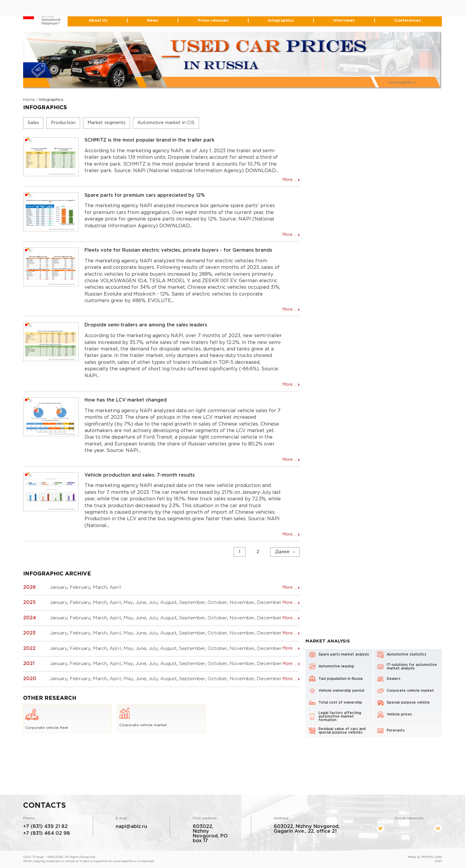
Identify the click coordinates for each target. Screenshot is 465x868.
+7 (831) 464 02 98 (46, 833)
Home (29, 100)
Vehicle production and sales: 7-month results (140, 475)
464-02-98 (218, 10)
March (100, 587)
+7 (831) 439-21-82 (206, 5)
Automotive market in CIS (166, 123)
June (141, 603)
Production (63, 123)
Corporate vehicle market (143, 717)
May (128, 603)
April (115, 587)
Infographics (281, 21)
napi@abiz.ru (131, 827)
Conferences (407, 21)
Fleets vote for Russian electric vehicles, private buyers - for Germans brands (178, 250)
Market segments (106, 123)
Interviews (344, 21)
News (153, 21)
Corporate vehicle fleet (47, 719)
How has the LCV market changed (126, 400)
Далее (282, 552)
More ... (289, 180)
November (242, 603)
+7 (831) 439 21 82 (45, 827)
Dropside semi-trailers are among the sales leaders (146, 325)
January (59, 587)
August (168, 603)
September (192, 603)
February (80, 587)
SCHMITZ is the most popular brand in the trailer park (149, 140)
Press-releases (213, 21)
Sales (33, 123)
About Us (98, 21)
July (153, 603)
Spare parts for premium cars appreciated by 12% (145, 195)
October (217, 603)
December (269, 603)
